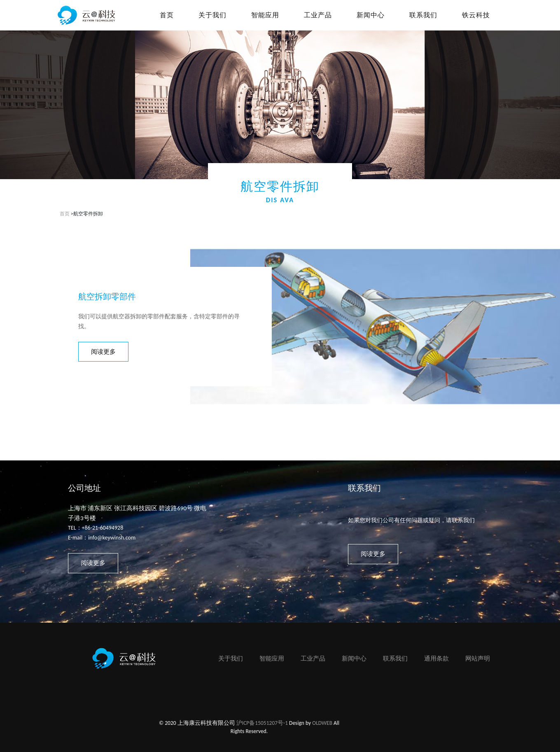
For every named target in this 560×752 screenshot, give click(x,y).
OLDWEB (322, 723)
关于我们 (231, 659)
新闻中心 (354, 659)
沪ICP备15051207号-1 (262, 723)
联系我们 (395, 659)
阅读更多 (103, 352)
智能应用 (272, 659)
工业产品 (313, 659)
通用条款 (436, 659)
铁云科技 (476, 15)
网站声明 (478, 659)
